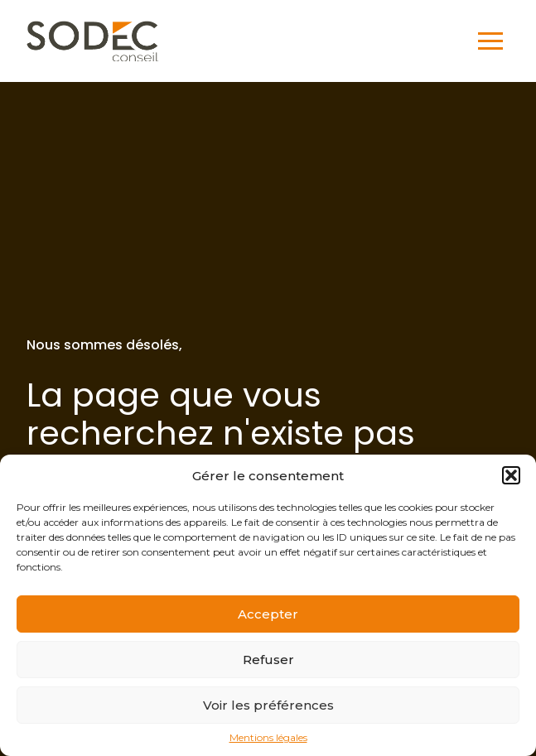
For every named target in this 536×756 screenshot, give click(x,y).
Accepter (268, 614)
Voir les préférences (268, 705)
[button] (511, 475)
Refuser (268, 660)
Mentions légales (268, 738)
